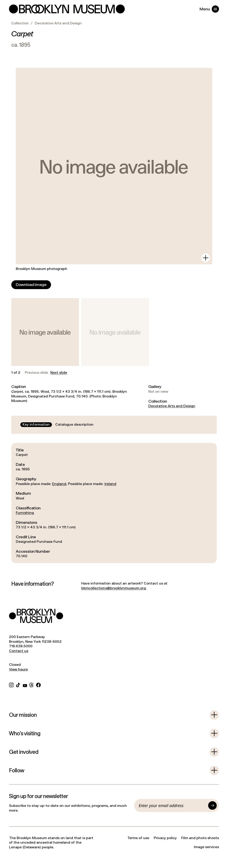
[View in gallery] (206, 258)
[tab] (36, 425)
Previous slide (36, 373)
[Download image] (31, 285)
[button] (45, 332)
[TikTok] (18, 685)
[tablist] (58, 425)
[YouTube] (25, 685)
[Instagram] (11, 685)
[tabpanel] (114, 503)
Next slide (59, 373)
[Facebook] (38, 685)
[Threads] (32, 685)
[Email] (172, 805)
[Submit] (212, 805)
